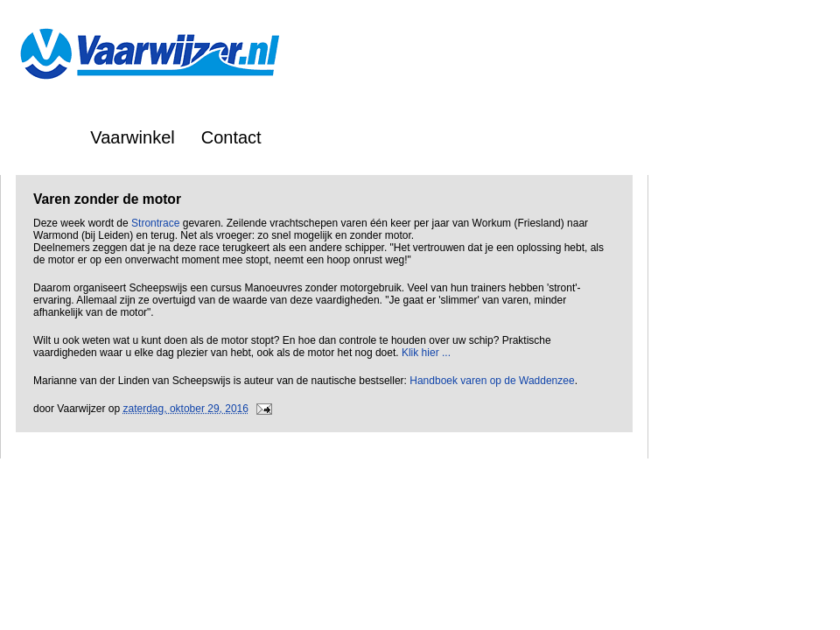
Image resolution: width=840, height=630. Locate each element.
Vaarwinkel (132, 137)
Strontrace (155, 223)
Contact (231, 137)
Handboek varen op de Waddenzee (492, 381)
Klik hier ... (426, 353)
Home (41, 137)
